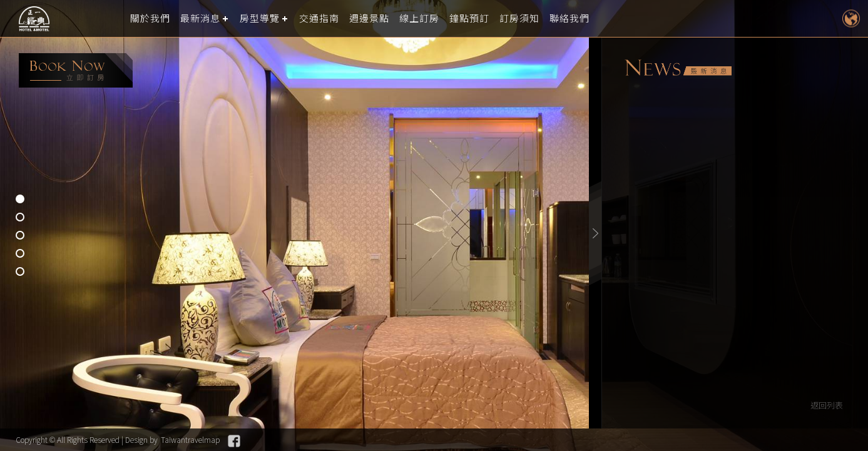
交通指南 (319, 18)
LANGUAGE (851, 18)
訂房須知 (519, 18)
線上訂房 (419, 18)
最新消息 (200, 18)
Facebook (234, 441)
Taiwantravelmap (190, 439)
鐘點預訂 (469, 18)
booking (76, 70)
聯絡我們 (569, 18)
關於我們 (150, 18)
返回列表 (827, 405)
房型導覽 (260, 18)
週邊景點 (369, 18)
